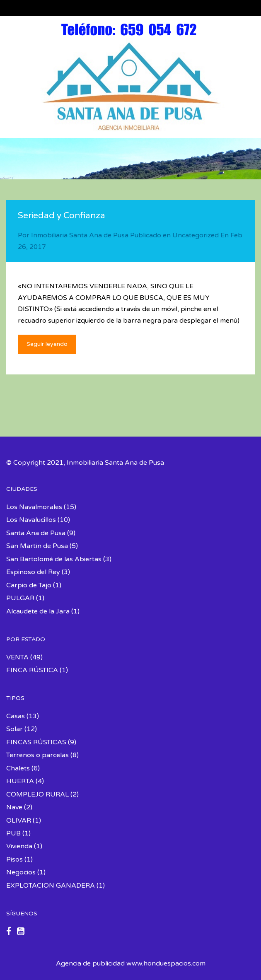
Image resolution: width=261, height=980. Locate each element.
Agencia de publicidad (90, 963)
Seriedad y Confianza (62, 216)
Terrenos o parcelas (37, 755)
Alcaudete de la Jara (38, 611)
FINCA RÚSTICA (32, 670)
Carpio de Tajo (29, 585)
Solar (15, 729)
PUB (13, 833)
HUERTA (20, 781)
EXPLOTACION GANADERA (51, 886)
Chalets (18, 768)
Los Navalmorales (34, 507)
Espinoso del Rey (33, 572)
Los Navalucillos (31, 520)
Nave (14, 807)
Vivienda (19, 846)
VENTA (17, 657)
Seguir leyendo (47, 344)
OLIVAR (19, 821)
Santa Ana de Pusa (36, 533)
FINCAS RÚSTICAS (36, 742)
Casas (16, 716)
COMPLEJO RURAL (37, 794)
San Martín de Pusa (37, 546)
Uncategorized (196, 235)
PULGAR (20, 598)
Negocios (21, 872)
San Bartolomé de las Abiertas (54, 559)
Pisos (15, 859)
